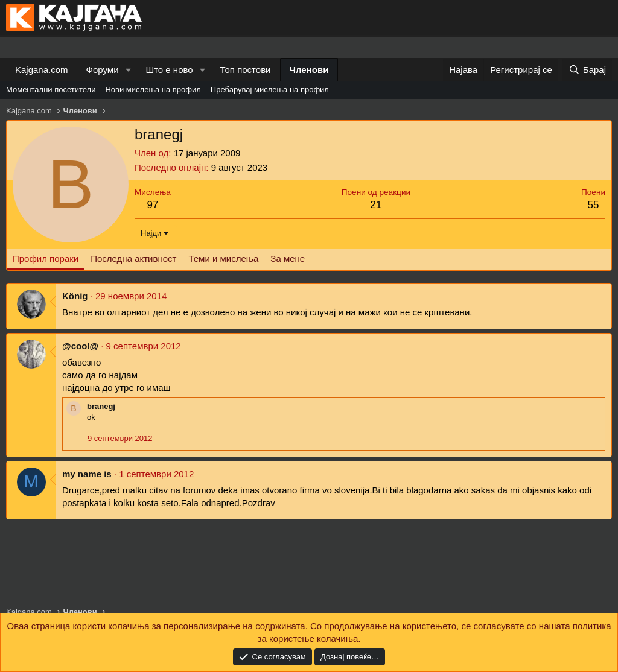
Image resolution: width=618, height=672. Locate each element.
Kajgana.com (42, 70)
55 (594, 205)
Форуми (103, 70)
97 (152, 205)
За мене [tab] (288, 258)
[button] (128, 70)
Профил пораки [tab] (46, 258)
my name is (87, 474)
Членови (309, 70)
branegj (101, 406)
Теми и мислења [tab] (223, 258)
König (75, 296)
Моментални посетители (51, 90)
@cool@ (80, 346)
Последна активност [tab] (133, 258)
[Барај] (587, 70)
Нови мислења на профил (153, 90)
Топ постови (246, 70)
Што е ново (169, 70)
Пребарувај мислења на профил (270, 90)
